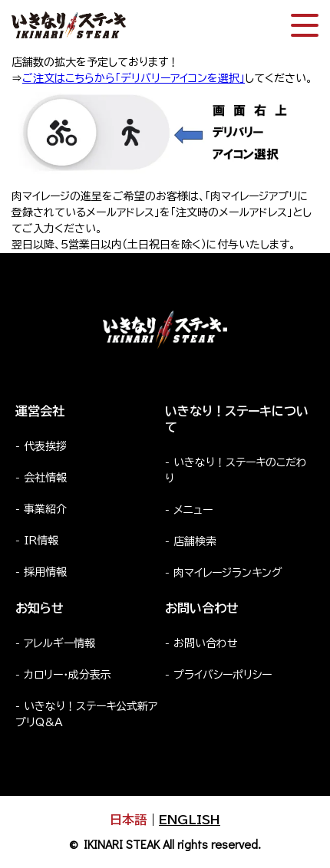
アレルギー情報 (59, 643)
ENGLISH (190, 820)
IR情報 (41, 541)
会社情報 (45, 478)
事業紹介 (45, 509)
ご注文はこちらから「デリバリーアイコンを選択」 (134, 78)
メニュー (193, 510)
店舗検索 (195, 541)
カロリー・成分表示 (68, 675)
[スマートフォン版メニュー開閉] (305, 25)
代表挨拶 (45, 446)
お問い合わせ (206, 643)
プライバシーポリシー (223, 675)
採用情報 (45, 572)
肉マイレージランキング (228, 573)
